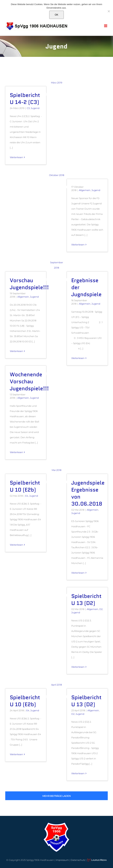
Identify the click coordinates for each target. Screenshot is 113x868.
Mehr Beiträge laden (57, 796)
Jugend (35, 108)
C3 (28, 108)
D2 (101, 609)
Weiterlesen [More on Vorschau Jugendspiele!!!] (16, 351)
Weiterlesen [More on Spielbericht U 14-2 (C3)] (16, 157)
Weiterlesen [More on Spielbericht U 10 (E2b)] (16, 545)
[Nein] (109, 11)
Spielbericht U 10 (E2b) (25, 486)
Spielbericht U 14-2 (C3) (25, 99)
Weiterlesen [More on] (78, 245)
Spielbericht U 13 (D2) (86, 600)
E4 (27, 496)
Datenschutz (78, 860)
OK (56, 15)
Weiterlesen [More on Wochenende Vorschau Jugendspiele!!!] (16, 452)
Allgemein (85, 190)
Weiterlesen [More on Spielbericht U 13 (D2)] (78, 667)
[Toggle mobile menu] (106, 26)
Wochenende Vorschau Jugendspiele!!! (29, 381)
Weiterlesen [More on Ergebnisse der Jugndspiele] (78, 358)
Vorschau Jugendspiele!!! (29, 284)
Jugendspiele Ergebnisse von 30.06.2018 (88, 493)
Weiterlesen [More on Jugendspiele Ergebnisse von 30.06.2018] (78, 573)
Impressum (62, 860)
